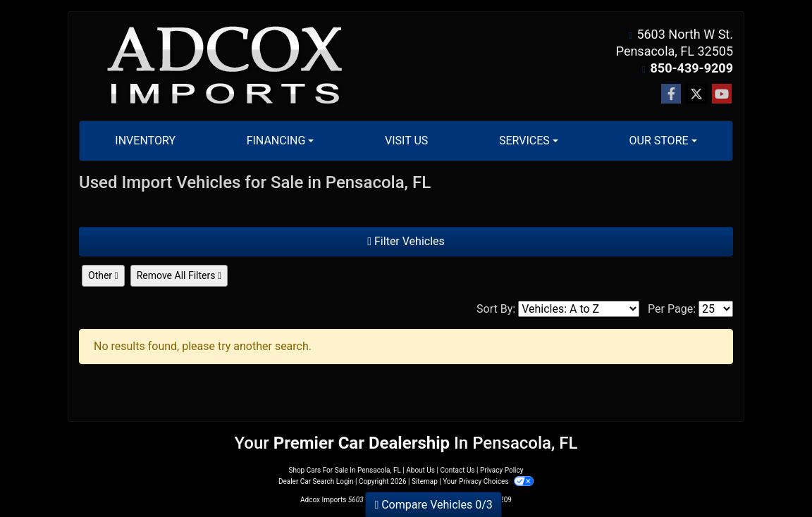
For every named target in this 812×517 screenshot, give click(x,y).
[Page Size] (716, 309)
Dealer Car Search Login (316, 481)
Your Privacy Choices (488, 481)
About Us (420, 470)
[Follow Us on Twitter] (696, 94)
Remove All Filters (179, 275)
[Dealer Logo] (225, 67)
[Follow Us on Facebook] (671, 94)
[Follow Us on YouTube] (722, 94)
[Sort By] (579, 309)
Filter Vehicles (406, 241)
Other (103, 275)
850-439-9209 (692, 68)
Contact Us (457, 470)
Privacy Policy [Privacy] (502, 470)
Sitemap (425, 481)
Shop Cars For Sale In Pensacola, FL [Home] (344, 470)
